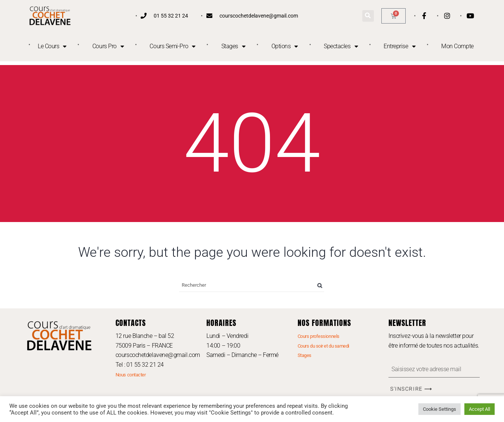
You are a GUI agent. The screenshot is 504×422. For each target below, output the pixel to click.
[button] (368, 16)
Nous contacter (131, 375)
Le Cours (52, 46)
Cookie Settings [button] (440, 409)
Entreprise (399, 46)
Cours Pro (108, 46)
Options (285, 46)
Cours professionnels (319, 336)
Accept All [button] (480, 409)
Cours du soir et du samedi (323, 346)
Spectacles (341, 46)
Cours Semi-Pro (172, 46)
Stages (233, 46)
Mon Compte (457, 46)
